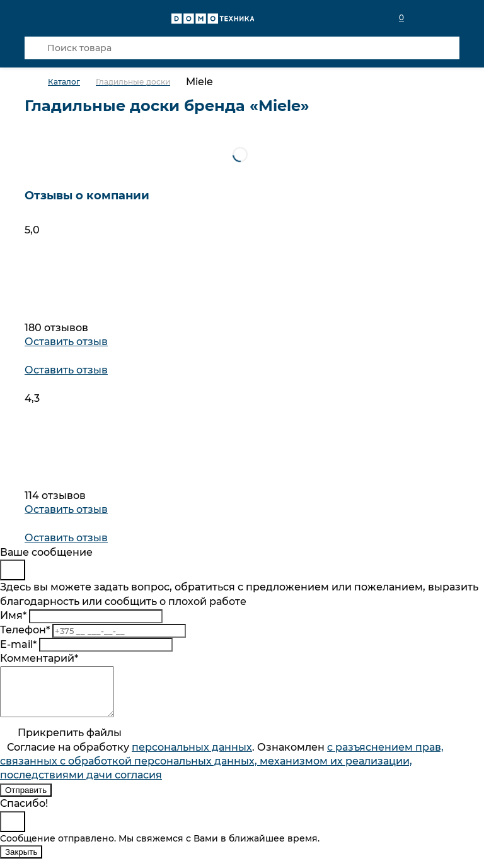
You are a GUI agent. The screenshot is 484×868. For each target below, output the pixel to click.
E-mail (18, 644)
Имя (13, 615)
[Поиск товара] (242, 48)
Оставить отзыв (66, 342)
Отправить (26, 800)
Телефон (25, 630)
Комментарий (39, 658)
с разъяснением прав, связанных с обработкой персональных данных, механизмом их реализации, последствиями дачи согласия (222, 771)
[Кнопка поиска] (36, 48)
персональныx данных (192, 757)
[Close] (13, 570)
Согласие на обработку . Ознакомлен (222, 771)
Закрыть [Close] (21, 861)
